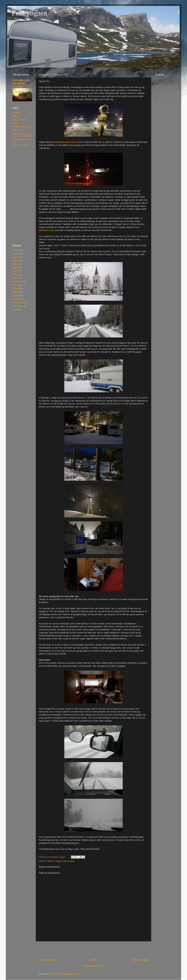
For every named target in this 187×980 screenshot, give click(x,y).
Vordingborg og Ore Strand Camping (21, 83)
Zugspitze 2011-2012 (22, 127)
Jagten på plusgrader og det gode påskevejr (22, 135)
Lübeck (16, 271)
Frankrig (16, 261)
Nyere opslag (47, 960)
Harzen (16, 123)
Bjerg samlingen (20, 120)
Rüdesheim (17, 281)
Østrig (15, 309)
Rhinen (16, 278)
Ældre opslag (140, 960)
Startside (16, 113)
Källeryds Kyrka (46, 230)
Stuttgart (16, 288)
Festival (16, 257)
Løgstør (16, 274)
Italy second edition (21, 145)
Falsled (16, 254)
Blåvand (16, 250)
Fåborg (16, 264)
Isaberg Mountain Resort (65, 142)
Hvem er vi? (18, 116)
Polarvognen (29, 13)
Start (93, 960)
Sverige (58, 861)
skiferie (50, 861)
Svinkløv (16, 295)
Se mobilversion (93, 966)
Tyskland (16, 299)
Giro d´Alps (17, 130)
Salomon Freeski (120, 404)
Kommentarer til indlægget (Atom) (65, 974)
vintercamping (69, 861)
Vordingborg (18, 306)
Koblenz (16, 268)
